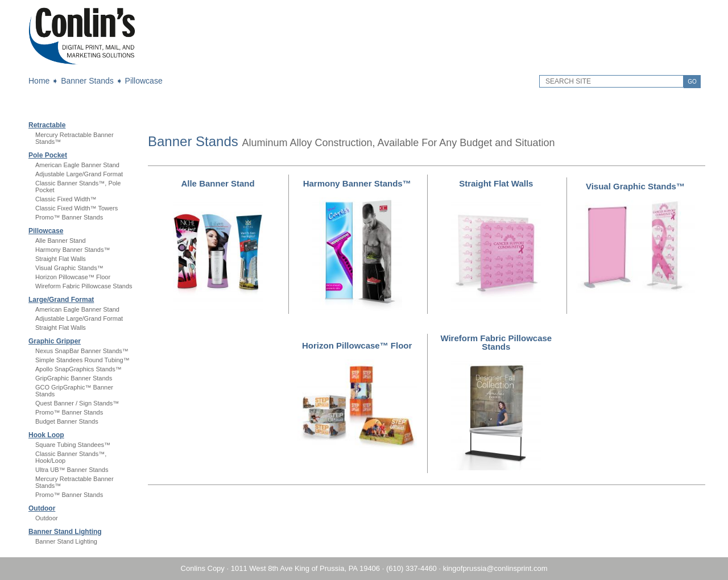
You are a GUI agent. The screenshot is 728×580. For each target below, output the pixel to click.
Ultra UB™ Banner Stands (72, 470)
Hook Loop (46, 435)
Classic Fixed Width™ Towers (76, 208)
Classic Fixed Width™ (66, 199)
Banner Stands (87, 81)
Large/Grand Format (61, 300)
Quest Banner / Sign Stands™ (77, 403)
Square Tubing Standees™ (73, 445)
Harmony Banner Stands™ (73, 250)
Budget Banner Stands (67, 421)
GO (692, 82)
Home (39, 81)
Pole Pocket (48, 155)
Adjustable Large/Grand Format (79, 174)
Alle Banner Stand (61, 241)
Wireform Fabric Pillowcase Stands (84, 286)
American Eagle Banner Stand (77, 165)
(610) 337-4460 (411, 568)
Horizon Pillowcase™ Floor (73, 277)
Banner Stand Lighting (65, 532)
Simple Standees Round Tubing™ (82, 360)
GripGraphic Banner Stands (74, 378)
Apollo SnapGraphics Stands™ (78, 369)
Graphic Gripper (55, 341)
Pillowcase (144, 81)
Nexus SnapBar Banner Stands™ (82, 351)
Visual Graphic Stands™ (69, 268)
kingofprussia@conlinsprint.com (495, 568)
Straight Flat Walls (61, 259)
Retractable (47, 125)
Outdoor (42, 508)
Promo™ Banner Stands (69, 217)
